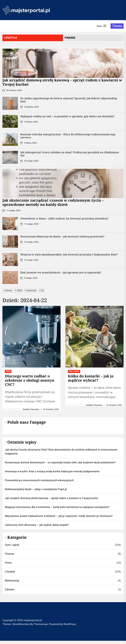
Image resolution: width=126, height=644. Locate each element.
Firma (8, 371)
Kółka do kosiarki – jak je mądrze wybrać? (91, 378)
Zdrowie (10, 590)
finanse (70, 38)
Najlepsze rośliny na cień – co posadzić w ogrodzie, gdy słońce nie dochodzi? (67, 116)
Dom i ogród (74, 371)
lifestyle (11, 38)
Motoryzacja (12, 581)
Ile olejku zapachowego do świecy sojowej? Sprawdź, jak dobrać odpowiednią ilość (69, 100)
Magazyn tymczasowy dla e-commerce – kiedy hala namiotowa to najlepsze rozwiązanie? (57, 507)
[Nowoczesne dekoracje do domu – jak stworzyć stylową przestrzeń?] (10, 241)
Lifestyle (10, 572)
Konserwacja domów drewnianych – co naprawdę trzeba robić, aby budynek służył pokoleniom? (60, 463)
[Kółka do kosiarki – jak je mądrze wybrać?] (94, 337)
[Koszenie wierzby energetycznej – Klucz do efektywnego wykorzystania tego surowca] (10, 139)
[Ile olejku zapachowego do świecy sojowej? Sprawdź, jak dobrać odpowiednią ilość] (10, 103)
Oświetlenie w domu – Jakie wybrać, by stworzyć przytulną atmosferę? (64, 218)
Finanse (10, 554)
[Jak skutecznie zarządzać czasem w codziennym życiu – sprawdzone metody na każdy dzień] (63, 183)
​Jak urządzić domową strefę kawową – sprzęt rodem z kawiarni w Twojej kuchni (62, 82)
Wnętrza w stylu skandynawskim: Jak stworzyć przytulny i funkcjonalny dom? (69, 254)
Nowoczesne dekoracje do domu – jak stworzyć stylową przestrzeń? (62, 236)
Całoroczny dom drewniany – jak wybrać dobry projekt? (37, 525)
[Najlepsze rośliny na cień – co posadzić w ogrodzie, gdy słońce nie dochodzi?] (10, 121)
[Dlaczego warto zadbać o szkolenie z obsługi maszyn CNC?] (32, 337)
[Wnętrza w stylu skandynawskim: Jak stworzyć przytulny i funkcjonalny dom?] (10, 259)
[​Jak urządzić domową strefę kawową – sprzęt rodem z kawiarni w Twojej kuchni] (63, 63)
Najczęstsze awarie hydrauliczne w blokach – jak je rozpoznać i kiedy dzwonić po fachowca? (59, 516)
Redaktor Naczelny (31, 409)
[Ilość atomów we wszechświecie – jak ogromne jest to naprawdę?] (10, 277)
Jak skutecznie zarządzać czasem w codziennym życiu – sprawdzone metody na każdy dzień (53, 202)
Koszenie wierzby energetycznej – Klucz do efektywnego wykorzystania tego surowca (68, 136)
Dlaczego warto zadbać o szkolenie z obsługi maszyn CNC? (30, 380)
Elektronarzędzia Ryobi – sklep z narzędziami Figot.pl (36, 489)
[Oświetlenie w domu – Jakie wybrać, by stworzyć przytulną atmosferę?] (10, 223)
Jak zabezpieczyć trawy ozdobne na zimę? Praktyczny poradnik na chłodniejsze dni (70, 154)
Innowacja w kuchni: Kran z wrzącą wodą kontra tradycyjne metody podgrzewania (52, 471)
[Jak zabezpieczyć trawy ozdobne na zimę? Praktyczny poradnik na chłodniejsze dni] (10, 157)
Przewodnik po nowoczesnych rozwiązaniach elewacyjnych (39, 480)
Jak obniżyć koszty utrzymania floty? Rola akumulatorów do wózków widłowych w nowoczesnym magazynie (61, 452)
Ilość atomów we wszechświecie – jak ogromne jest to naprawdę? (61, 272)
